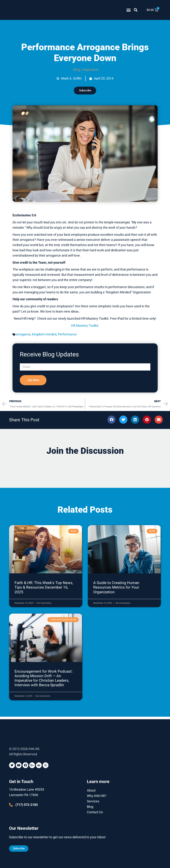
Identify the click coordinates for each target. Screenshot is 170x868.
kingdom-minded (44, 337)
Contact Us (95, 812)
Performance (67, 337)
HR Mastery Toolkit (85, 328)
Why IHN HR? (97, 796)
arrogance (23, 337)
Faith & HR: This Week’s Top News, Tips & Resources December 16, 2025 (44, 590)
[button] (129, 10)
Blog (77, 70)
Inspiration (90, 70)
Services (93, 801)
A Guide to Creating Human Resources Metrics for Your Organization (116, 590)
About (91, 790)
